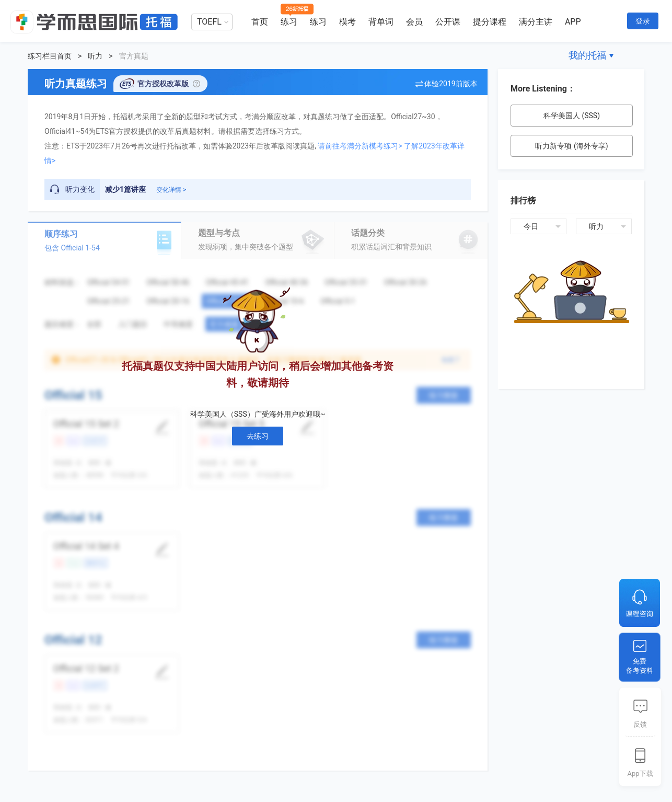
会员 (414, 22)
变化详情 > (171, 190)
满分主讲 (536, 22)
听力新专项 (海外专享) (571, 146)
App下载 (640, 774)
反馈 (640, 724)
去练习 (258, 436)
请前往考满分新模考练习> (360, 146)
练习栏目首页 (50, 56)
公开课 (448, 22)
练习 (289, 22)
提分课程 (490, 22)
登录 (643, 21)
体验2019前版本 (451, 84)
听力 (95, 56)
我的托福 (587, 55)
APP (573, 22)
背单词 (381, 22)
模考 (347, 22)
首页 (260, 22)
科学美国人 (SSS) (572, 116)
